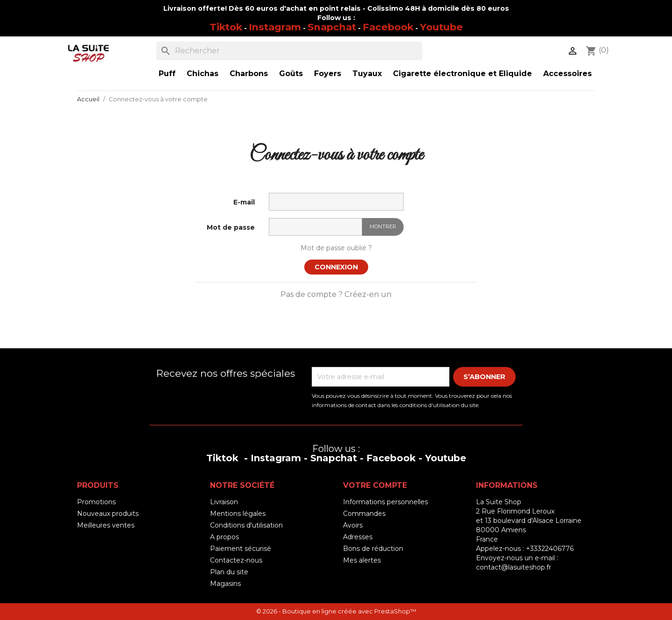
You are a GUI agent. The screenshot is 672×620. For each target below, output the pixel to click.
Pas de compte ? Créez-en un (336, 294)
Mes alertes (362, 560)
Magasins (225, 584)
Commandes (364, 514)
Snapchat (332, 27)
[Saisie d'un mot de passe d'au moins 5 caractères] (315, 227)
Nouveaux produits (108, 514)
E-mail (244, 202)
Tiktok (226, 27)
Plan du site (229, 572)
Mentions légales (238, 514)
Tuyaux (367, 74)
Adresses (358, 537)
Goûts (291, 74)
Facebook (388, 27)
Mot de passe (231, 227)
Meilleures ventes (106, 525)
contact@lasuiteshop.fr (514, 567)
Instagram (275, 27)
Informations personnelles (385, 502)
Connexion (336, 267)
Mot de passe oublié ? (336, 248)
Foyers (328, 74)
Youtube (441, 27)
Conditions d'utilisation (246, 525)
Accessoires (567, 74)
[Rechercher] (289, 51)
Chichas (203, 74)
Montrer (383, 226)
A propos (224, 537)
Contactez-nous (236, 560)
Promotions (96, 502)
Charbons (249, 74)
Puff (167, 74)
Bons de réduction (373, 549)
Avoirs (353, 525)
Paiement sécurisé (241, 549)
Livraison (224, 502)
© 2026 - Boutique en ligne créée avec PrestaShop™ (336, 611)
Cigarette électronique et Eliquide (462, 74)
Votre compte (375, 485)
